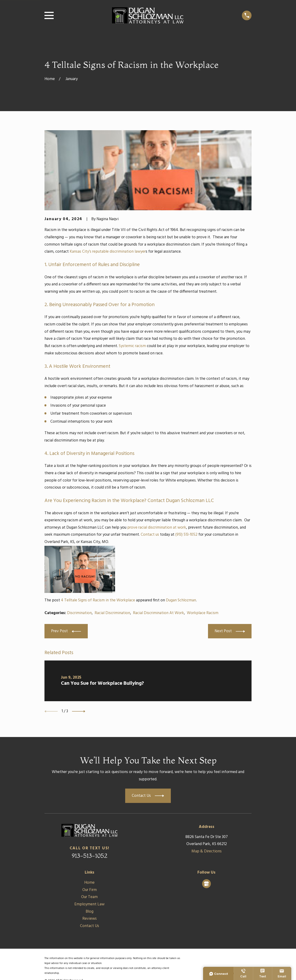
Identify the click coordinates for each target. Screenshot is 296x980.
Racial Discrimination (112, 613)
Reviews (90, 919)
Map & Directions (207, 851)
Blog (90, 912)
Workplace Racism (203, 613)
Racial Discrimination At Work (158, 613)
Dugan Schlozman (181, 600)
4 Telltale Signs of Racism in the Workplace (98, 600)
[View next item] (79, 711)
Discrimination (79, 613)
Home (89, 883)
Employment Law (89, 904)
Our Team (89, 897)
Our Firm (90, 890)
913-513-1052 (90, 856)
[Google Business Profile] (206, 884)
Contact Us (90, 926)
